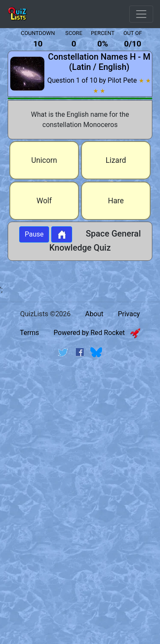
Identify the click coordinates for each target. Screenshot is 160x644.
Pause (34, 234)
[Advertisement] (80, 450)
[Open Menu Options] (141, 14)
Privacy (129, 314)
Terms (29, 333)
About (95, 314)
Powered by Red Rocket (97, 333)
